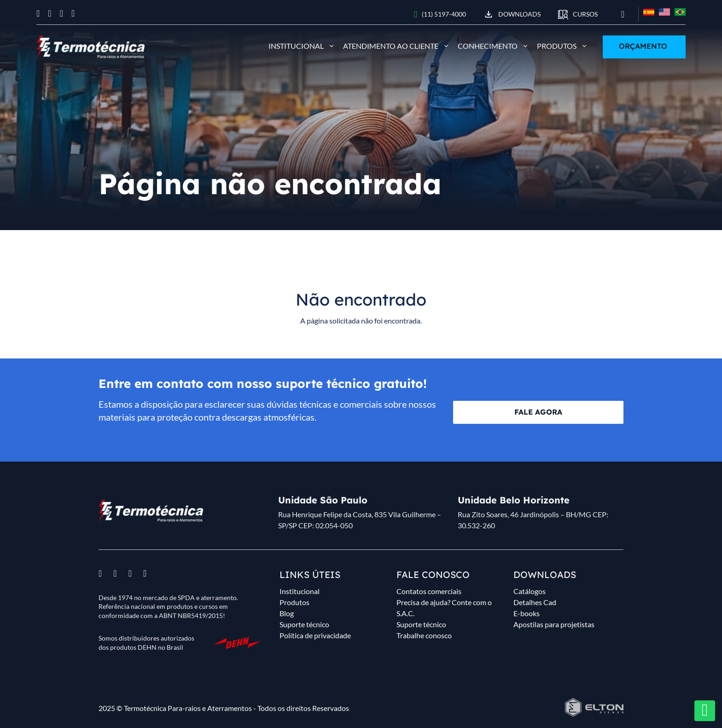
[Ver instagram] (49, 13)
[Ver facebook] (38, 13)
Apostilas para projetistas (554, 624)
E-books (527, 613)
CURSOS (578, 14)
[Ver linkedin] (73, 13)
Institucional (296, 46)
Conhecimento (488, 46)
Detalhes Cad (535, 602)
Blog (287, 613)
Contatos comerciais (429, 591)
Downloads (512, 14)
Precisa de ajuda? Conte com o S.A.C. (444, 608)
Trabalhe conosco (424, 635)
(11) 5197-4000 (440, 14)
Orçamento (643, 46)
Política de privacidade (315, 635)
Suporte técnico (304, 624)
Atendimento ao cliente (391, 46)
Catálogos (530, 591)
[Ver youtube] (61, 13)
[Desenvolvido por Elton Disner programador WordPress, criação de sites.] (151, 511)
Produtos (557, 46)
